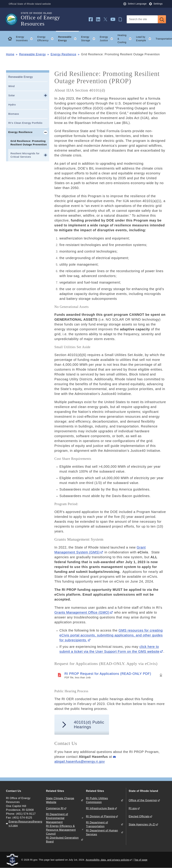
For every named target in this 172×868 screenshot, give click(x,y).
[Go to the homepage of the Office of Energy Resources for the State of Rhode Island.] (13, 19)
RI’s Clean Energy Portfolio (25, 123)
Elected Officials (139, 816)
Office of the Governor (143, 800)
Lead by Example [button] (145, 39)
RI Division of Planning (101, 816)
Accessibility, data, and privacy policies (107, 860)
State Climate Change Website (60, 800)
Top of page (141, 860)
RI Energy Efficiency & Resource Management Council (61, 830)
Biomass (14, 114)
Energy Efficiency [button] (47, 39)
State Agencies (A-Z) (142, 824)
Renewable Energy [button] (68, 39)
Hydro (12, 105)
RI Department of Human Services (102, 832)
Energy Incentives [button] (26, 39)
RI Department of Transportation (97, 824)
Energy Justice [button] (107, 39)
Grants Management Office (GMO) (82, 612)
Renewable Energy (33, 54)
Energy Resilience (63, 54)
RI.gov (133, 808)
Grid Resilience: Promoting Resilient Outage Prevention (29, 143)
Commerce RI (55, 808)
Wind (11, 86)
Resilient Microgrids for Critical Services (25, 155)
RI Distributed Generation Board (62, 840)
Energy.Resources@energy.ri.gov (25, 824)
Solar (12, 95)
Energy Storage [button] (89, 39)
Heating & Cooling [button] (126, 39)
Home (10, 54)
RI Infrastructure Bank (100, 808)
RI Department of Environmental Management (57, 818)
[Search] (142, 19)
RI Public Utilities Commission (97, 800)
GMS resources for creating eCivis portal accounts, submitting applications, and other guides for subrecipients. (111, 635)
